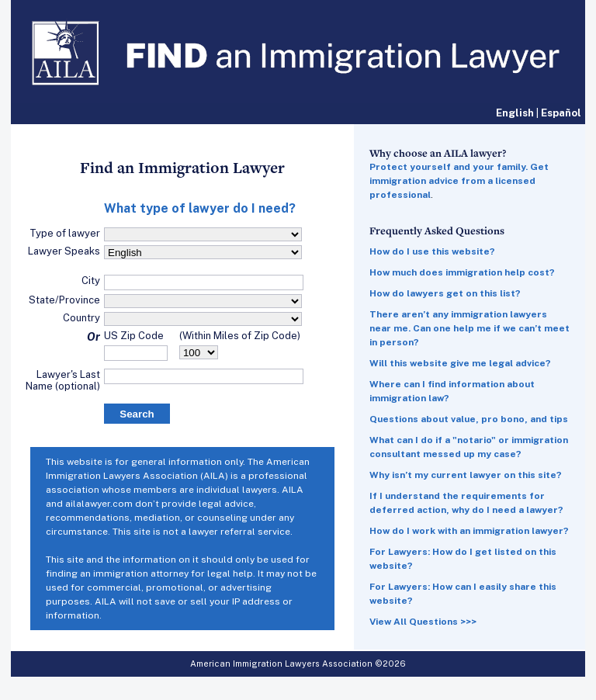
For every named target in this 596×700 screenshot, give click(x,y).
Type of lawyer (65, 233)
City (91, 281)
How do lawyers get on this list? (445, 293)
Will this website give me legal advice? (460, 363)
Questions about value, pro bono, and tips (469, 419)
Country (81, 318)
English (515, 113)
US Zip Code (134, 336)
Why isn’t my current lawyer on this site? (466, 475)
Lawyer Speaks (64, 251)
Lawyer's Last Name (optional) (63, 380)
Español (561, 113)
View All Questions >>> (423, 622)
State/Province (64, 300)
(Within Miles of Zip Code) (240, 336)
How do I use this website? (432, 251)
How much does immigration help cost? (462, 272)
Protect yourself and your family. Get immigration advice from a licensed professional (459, 181)
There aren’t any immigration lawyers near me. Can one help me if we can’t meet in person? (470, 328)
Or (94, 336)
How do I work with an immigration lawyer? (469, 531)
